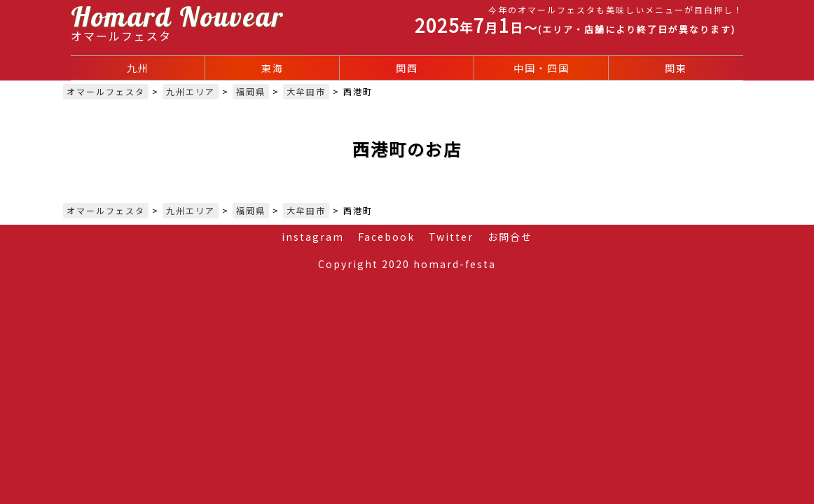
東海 (273, 68)
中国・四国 (541, 68)
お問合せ (510, 237)
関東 (676, 68)
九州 (138, 68)
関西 (407, 68)
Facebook (386, 237)
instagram (313, 237)
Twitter (451, 237)
